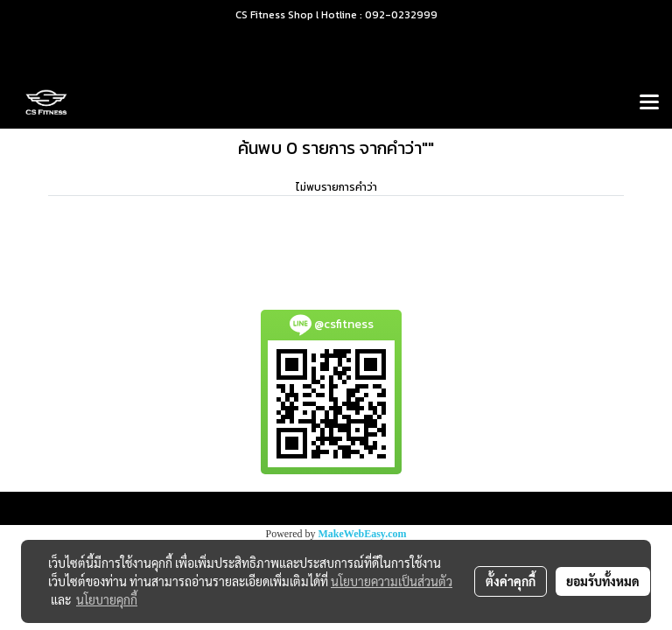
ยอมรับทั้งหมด (603, 581)
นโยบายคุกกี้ (107, 599)
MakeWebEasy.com (363, 534)
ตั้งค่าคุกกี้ (511, 581)
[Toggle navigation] (649, 103)
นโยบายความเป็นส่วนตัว (392, 581)
